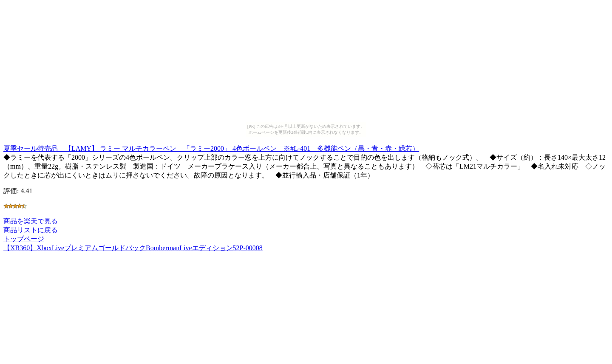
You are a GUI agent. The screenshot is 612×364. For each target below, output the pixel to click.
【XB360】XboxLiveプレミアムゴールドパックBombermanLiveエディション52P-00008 (133, 248)
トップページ (24, 239)
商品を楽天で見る (31, 221)
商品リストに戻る (31, 230)
